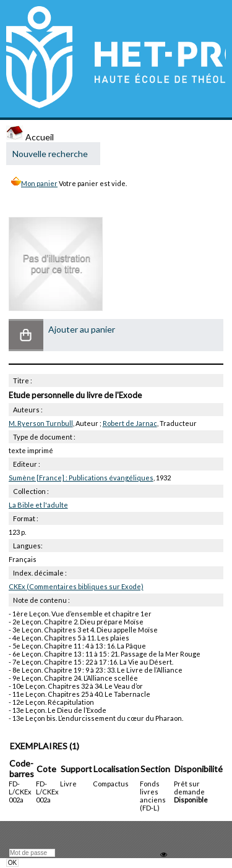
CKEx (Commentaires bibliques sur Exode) (76, 586)
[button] (26, 335)
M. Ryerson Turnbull (41, 423)
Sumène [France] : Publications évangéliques (81, 478)
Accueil (30, 137)
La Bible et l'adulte (38, 505)
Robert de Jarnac (130, 423)
